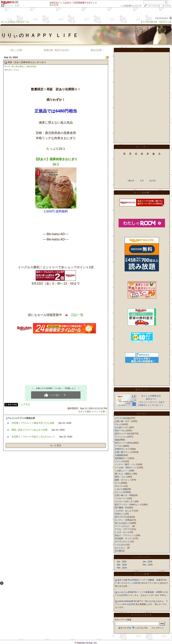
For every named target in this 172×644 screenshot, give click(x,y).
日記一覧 (77, 315)
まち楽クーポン (122, 427)
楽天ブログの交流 (123, 517)
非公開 (118, 551)
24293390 (162, 18)
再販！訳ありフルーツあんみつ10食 (30, 430)
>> (131, 6)
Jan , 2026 (147, 562)
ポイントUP (120, 492)
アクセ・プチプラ (123, 529)
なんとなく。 (121, 548)
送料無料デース (122, 458)
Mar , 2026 (122, 565)
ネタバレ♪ (119, 486)
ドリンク (119, 461)
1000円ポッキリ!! (123, 449)
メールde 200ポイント (126, 468)
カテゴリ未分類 (122, 418)
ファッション (121, 437)
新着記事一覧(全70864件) (56, 50)
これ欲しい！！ (122, 471)
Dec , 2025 (148, 565)
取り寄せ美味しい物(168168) (24, 66)
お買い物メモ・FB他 (124, 495)
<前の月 (131, 181)
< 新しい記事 (16, 50)
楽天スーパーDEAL (124, 443)
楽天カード (142, 390)
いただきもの (121, 545)
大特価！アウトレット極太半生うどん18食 (33, 423)
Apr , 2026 (122, 562)
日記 (12, 22)
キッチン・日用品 (123, 520)
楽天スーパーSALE (124, 434)
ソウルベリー (121, 498)
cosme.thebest (124, 601)
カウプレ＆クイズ (123, 542)
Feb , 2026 (122, 568)
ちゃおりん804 (124, 592)
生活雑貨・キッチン (124, 538)
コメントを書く (99, 411)
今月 (142, 181)
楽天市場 (167, 6)
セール (118, 483)
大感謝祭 (119, 455)
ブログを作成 (154, 6)
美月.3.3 (121, 580)
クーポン (119, 446)
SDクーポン (120, 431)
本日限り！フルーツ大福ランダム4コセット (33, 437)
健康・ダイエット (123, 480)
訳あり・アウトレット (125, 535)
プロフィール (22, 22)
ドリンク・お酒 (12, 5)
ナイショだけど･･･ (124, 526)
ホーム (4, 22)
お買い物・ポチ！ (123, 421)
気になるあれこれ (123, 523)
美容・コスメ (121, 477)
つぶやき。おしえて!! (125, 511)
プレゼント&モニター (125, 501)
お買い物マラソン (123, 452)
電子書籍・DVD (122, 508)
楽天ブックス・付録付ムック (128, 505)
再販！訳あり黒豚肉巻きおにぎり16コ (27, 62)
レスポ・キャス (122, 532)
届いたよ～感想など (124, 474)
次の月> (153, 181)
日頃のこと (120, 514)
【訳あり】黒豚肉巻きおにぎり (56, 159)
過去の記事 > (97, 50)
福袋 (117, 440)
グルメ (17, 70)
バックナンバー (142, 557)
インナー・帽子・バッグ (126, 464)
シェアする (24, 404)
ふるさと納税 (121, 489)
